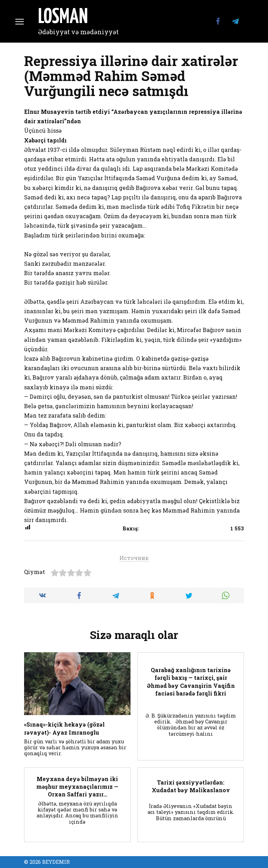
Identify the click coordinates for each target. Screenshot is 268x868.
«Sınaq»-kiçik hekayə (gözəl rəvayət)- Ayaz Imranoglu (64, 728)
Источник (134, 558)
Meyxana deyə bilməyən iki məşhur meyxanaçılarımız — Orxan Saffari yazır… (77, 786)
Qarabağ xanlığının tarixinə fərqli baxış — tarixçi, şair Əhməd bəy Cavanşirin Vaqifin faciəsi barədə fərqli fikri (191, 681)
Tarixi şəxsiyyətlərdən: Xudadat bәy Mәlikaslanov (191, 786)
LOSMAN (63, 17)
